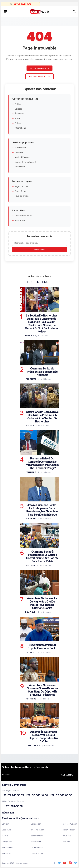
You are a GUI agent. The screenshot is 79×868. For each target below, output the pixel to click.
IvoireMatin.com (69, 830)
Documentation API (24, 216)
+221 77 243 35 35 (13, 795)
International (20, 128)
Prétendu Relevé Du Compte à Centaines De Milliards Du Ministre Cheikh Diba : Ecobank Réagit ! (42, 463)
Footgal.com (7, 842)
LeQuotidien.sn (37, 848)
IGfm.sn (5, 836)
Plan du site (20, 220)
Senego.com (36, 824)
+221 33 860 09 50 (61, 795)
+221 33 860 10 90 (37, 795)
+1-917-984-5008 (12, 806)
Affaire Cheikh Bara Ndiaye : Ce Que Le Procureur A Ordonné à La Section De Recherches (42, 417)
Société (18, 109)
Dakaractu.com (37, 854)
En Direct (31, 652)
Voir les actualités (39, 76)
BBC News (67, 836)
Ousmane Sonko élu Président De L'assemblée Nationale (42, 372)
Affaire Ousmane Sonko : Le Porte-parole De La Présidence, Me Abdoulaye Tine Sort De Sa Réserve (42, 510)
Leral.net (6, 824)
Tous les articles (22, 196)
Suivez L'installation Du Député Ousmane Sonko (42, 647)
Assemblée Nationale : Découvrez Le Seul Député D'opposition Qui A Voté (44, 737)
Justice (28, 335)
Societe (30, 426)
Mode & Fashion (22, 157)
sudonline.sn (36, 842)
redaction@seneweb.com (24, 819)
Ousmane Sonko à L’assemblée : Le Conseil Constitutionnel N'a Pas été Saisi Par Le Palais (42, 557)
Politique (19, 104)
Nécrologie (20, 167)
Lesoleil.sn (6, 830)
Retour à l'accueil (39, 68)
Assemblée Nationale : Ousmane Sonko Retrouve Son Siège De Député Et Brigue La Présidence (42, 690)
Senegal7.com (37, 836)
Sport (17, 118)
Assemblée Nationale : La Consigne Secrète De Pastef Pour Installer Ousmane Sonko (42, 603)
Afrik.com (67, 842)
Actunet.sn (7, 854)
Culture (18, 123)
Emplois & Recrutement (25, 162)
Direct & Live (21, 191)
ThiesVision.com (38, 830)
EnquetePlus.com (70, 824)
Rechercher (39, 250)
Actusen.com (7, 848)
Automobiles (20, 148)
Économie (19, 114)
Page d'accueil (21, 187)
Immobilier (19, 152)
